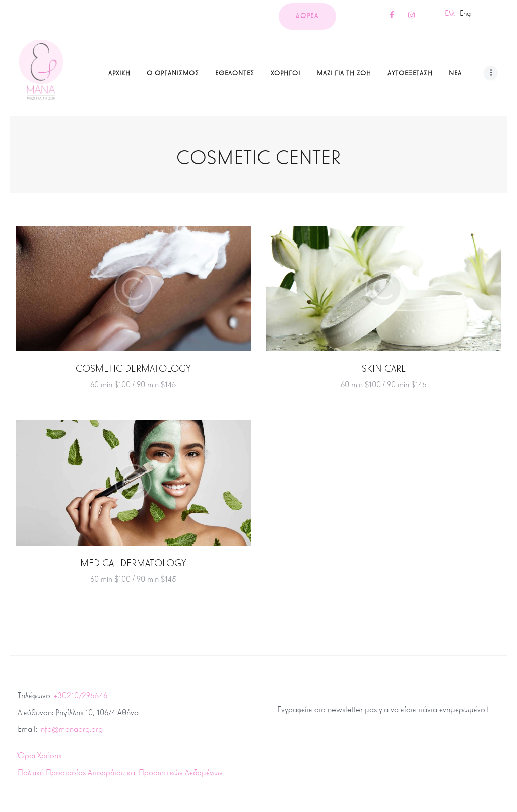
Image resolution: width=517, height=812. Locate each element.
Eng (465, 13)
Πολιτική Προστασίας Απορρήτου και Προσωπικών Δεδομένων (120, 772)
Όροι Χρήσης (40, 755)
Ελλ (450, 13)
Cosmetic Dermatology (133, 368)
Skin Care (384, 368)
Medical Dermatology (133, 563)
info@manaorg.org (71, 729)
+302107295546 (81, 695)
